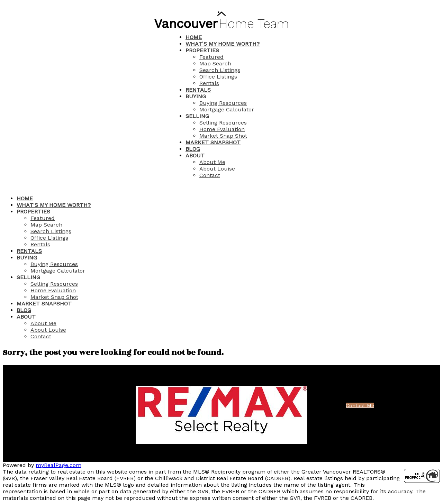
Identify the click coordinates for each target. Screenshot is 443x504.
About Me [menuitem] (212, 162)
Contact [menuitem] (210, 175)
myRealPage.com (58, 465)
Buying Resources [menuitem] (223, 103)
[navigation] (221, 267)
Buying (196, 96)
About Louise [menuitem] (217, 169)
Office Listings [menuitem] (218, 77)
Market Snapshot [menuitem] (213, 142)
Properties (202, 50)
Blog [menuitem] (193, 149)
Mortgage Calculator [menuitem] (227, 109)
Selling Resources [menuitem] (223, 123)
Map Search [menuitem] (215, 63)
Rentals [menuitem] (209, 83)
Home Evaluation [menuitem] (222, 129)
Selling (197, 116)
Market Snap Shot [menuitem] (223, 136)
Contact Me (360, 405)
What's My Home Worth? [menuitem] (223, 44)
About (195, 155)
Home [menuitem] (194, 37)
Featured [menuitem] (211, 57)
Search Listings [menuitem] (220, 70)
